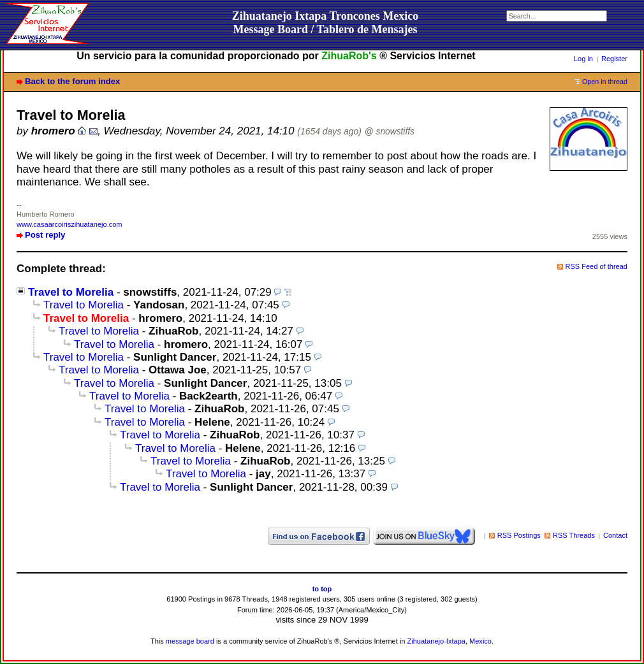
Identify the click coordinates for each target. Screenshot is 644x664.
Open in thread (605, 82)
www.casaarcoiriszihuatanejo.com (70, 224)
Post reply (45, 235)
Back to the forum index (72, 81)
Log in (583, 59)
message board (190, 641)
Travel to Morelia (71, 292)
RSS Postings (519, 535)
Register (614, 59)
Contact (615, 535)
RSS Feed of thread (597, 266)
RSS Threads (574, 535)
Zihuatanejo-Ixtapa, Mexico (450, 641)
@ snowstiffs (390, 132)
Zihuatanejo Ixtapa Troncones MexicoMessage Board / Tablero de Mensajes (326, 23)
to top (322, 589)
